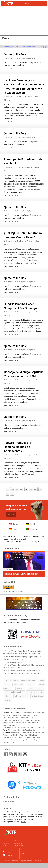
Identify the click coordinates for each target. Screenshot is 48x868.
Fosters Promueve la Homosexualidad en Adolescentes (17, 447)
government (18, 684)
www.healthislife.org (10, 802)
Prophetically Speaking (28, 58)
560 (22, 489)
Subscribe (6, 843)
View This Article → (11, 69)
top (21, 854)
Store (4, 845)
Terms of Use (19, 845)
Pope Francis (36, 688)
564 (40, 489)
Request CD (12, 574)
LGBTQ (31, 684)
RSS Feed (10, 852)
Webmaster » (38, 861)
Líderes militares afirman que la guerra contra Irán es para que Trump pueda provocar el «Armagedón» (24, 740)
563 (36, 489)
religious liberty (21, 696)
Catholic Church (11, 680)
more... (24, 822)
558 (12, 489)
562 (31, 489)
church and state (28, 680)
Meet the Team (19, 843)
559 (17, 489)
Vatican (8, 700)
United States (37, 696)
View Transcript (29, 574)
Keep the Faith (13, 861)
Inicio (4, 841)
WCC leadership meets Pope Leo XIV (30, 728)
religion (8, 696)
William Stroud (9, 728)
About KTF (18, 841)
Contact (9, 855)
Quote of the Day (15, 54)
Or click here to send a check (13, 591)
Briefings (23, 97)
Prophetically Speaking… (13, 662)
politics (19, 688)
